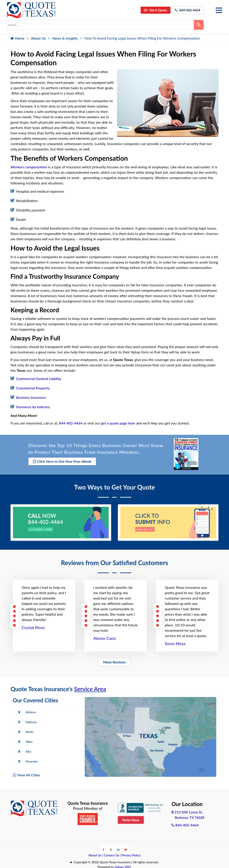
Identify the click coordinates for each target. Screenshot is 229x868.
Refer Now (131, 819)
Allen (67, 721)
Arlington (70, 741)
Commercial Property (33, 388)
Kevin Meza (175, 643)
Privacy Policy (131, 854)
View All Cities (29, 774)
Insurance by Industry (33, 407)
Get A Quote (148, 10)
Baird (29, 760)
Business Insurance (31, 397)
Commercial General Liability (39, 379)
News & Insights (65, 38)
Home (17, 38)
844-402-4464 (185, 10)
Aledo (30, 721)
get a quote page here (118, 423)
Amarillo (31, 741)
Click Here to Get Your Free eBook (62, 461)
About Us (38, 38)
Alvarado (70, 731)
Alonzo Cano (105, 637)
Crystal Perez (33, 627)
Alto (28, 731)
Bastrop (69, 760)
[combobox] (100, 25)
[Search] (199, 25)
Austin (30, 751)
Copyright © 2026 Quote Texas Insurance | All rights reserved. (116, 861)
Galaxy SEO (123, 866)
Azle (67, 751)
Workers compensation (29, 167)
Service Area (90, 688)
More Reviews (114, 661)
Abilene (31, 711)
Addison (70, 711)
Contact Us (111, 854)
